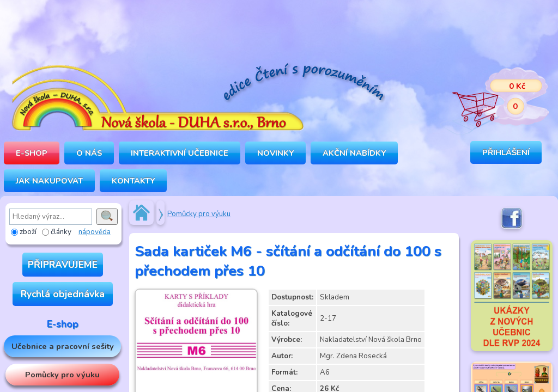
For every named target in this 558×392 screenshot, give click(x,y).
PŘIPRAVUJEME (63, 265)
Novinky (275, 153)
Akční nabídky (354, 153)
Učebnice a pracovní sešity (63, 346)
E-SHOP (32, 153)
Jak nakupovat (49, 181)
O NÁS (89, 153)
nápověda (95, 232)
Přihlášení (506, 152)
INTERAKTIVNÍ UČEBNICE (180, 153)
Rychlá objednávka (63, 294)
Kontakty (133, 181)
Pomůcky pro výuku (62, 375)
